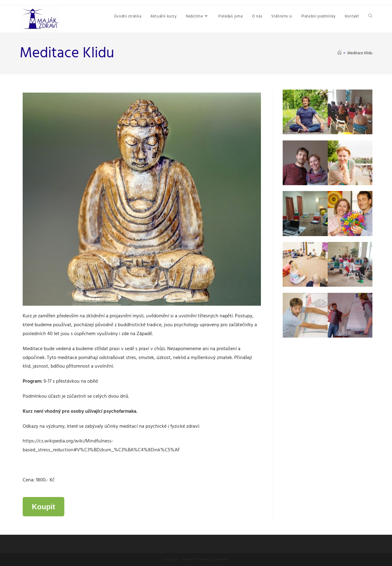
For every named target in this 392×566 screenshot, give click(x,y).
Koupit (43, 507)
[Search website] (370, 17)
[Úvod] (339, 53)
